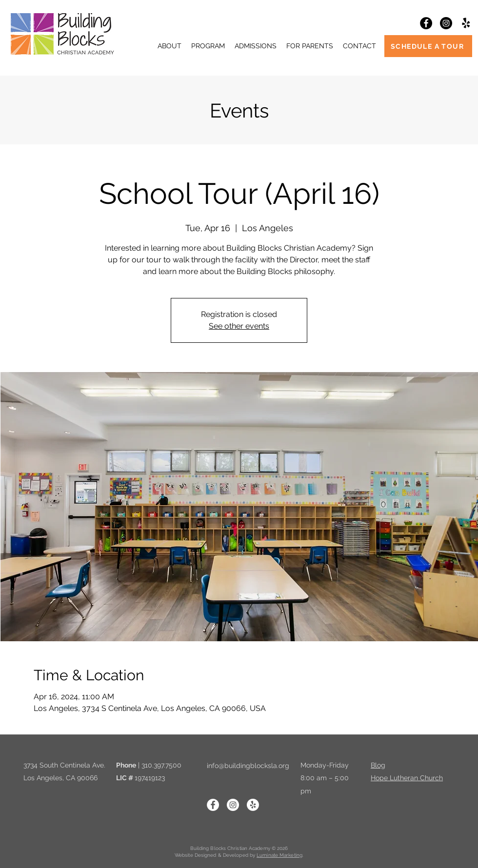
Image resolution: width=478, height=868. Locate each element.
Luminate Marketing (279, 855)
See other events (239, 326)
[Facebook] (426, 23)
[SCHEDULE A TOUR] (428, 46)
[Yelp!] (466, 23)
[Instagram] (446, 23)
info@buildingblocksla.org (248, 766)
